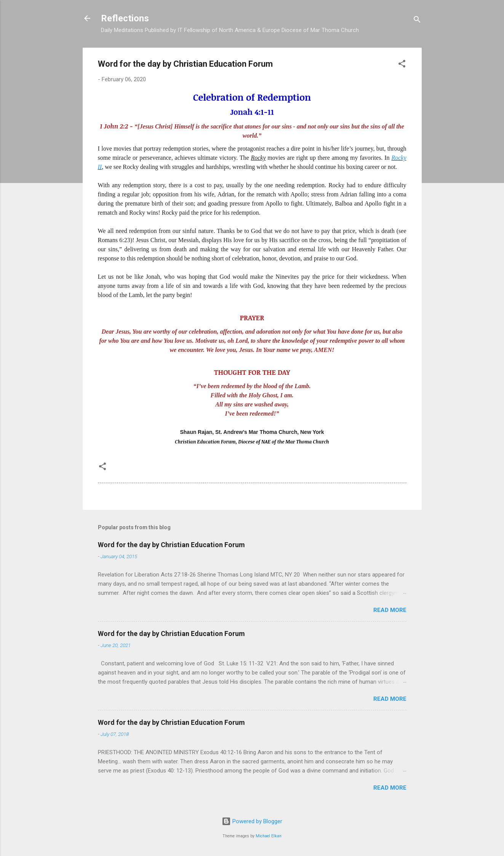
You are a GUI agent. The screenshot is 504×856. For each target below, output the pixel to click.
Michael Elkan (269, 836)
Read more (390, 610)
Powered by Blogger (252, 821)
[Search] (417, 21)
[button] (402, 65)
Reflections (125, 18)
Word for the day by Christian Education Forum (171, 545)
